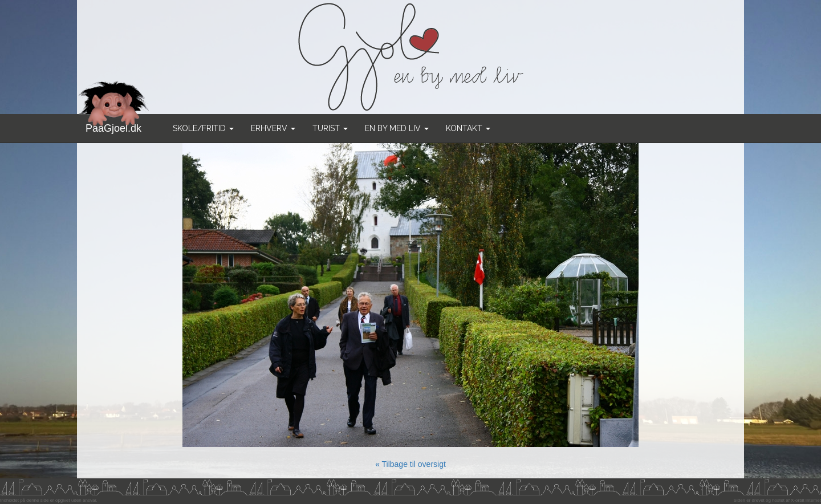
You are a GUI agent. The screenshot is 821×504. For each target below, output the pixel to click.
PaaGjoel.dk (114, 124)
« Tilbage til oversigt (410, 464)
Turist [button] (330, 128)
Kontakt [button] (468, 128)
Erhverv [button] (273, 128)
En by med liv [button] (397, 128)
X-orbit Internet (806, 500)
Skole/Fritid (203, 128)
